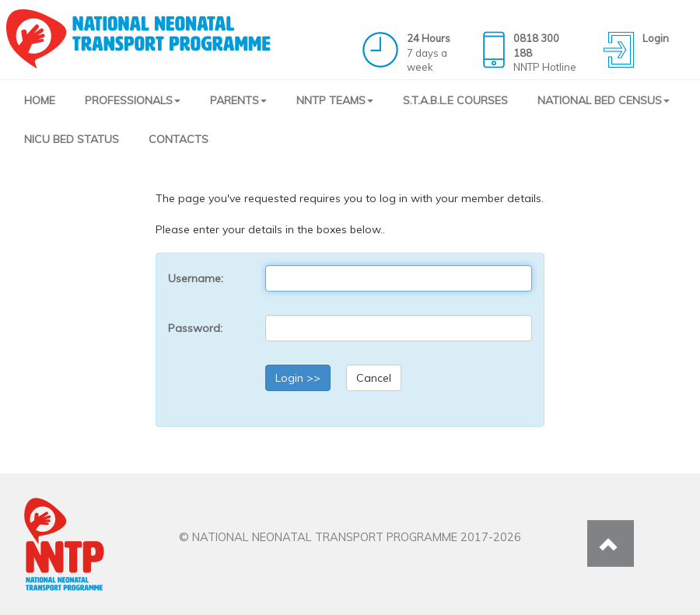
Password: (195, 328)
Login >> (298, 378)
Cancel (374, 378)
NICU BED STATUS (72, 139)
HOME (40, 100)
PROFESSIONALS (133, 100)
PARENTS (238, 100)
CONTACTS (178, 139)
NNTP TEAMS (335, 100)
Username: (196, 278)
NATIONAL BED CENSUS (604, 100)
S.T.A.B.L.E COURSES (455, 100)
